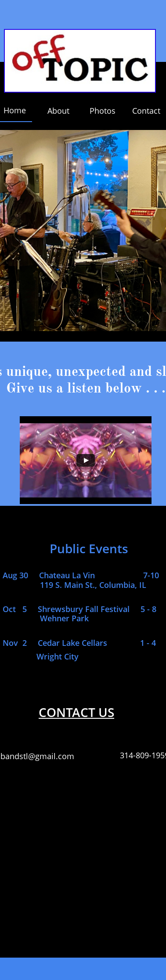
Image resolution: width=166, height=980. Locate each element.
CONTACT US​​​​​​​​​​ (76, 712)
